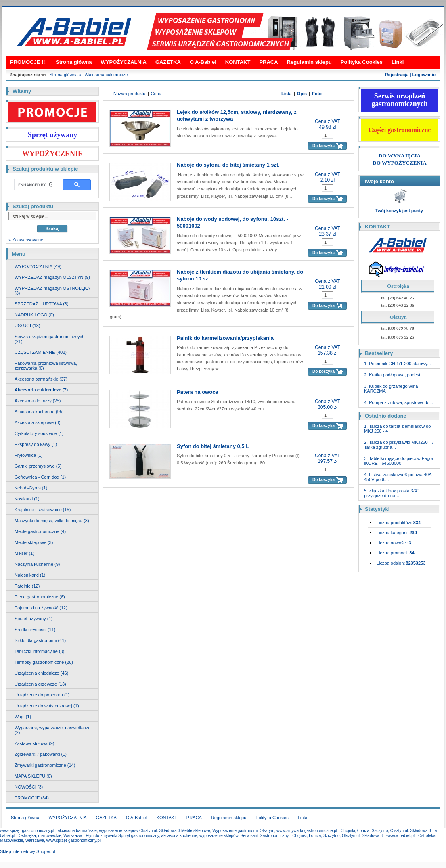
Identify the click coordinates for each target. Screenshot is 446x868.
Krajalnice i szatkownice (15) (43, 510)
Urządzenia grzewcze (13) (40, 684)
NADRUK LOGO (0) (34, 315)
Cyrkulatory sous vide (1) (39, 433)
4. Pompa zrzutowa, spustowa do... (399, 402)
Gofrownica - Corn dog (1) (40, 477)
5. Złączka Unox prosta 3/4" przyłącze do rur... (391, 493)
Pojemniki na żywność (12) (41, 608)
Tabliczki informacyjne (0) (39, 651)
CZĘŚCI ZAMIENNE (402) (41, 352)
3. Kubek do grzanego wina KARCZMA (391, 389)
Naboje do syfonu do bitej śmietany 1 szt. (228, 165)
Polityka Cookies (362, 62)
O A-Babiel (203, 62)
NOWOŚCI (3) (29, 787)
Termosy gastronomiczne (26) (44, 662)
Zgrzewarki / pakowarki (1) (41, 754)
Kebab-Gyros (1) (31, 488)
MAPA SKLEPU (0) (33, 776)
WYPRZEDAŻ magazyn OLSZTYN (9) (52, 277)
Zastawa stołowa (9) (34, 743)
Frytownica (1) (29, 455)
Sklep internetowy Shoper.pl (27, 851)
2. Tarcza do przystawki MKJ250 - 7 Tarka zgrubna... (399, 445)
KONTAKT (238, 62)
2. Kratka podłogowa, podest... (394, 375)
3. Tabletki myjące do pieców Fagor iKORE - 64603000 (399, 461)
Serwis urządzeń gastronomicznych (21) (49, 339)
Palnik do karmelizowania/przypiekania (225, 338)
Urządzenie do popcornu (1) (42, 695)
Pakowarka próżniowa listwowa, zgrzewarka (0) (46, 366)
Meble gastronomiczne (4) (40, 531)
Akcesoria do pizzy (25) (38, 401)
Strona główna (74, 62)
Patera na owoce (198, 392)
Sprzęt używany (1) (34, 619)
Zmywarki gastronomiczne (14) (45, 765)
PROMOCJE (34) (32, 798)
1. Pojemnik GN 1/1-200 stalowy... (397, 364)
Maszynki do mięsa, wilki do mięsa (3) (52, 521)
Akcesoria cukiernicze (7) (41, 390)
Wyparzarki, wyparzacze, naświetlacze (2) (52, 730)
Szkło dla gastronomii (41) (40, 640)
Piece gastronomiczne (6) (40, 597)
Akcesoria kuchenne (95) (39, 412)
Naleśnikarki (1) (30, 575)
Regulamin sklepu (309, 62)
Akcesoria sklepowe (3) (38, 422)
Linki (398, 62)
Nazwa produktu (130, 94)
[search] (35, 185)
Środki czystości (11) (35, 630)
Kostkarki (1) (27, 499)
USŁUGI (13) (27, 326)
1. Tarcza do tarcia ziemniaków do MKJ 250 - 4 (398, 429)
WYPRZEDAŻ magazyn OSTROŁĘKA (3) (52, 291)
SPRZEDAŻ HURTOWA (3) (42, 304)
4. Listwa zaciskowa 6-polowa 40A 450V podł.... (398, 477)
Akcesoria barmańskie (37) (41, 379)
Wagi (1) (23, 717)
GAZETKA (168, 62)
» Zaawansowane (26, 240)
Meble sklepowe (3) (34, 542)
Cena (156, 94)
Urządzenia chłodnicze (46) (41, 673)
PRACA (268, 62)
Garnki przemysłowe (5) (38, 466)
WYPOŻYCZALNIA (124, 62)
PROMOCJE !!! (28, 62)
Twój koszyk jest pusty (399, 211)
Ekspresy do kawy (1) (36, 444)
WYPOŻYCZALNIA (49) (38, 266)
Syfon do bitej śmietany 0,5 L (213, 446)
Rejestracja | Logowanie (410, 75)
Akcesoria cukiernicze (106, 75)
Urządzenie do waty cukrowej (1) (47, 706)
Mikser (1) (24, 553)
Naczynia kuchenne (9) (37, 564)
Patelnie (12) (27, 586)
